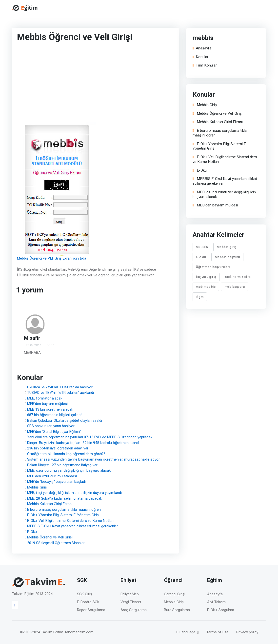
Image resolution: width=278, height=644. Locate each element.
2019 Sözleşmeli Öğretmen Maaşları (56, 543)
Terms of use (217, 632)
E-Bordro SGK (88, 602)
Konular (200, 57)
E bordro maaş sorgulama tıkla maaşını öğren (64, 510)
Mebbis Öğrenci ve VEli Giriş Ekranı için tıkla (52, 258)
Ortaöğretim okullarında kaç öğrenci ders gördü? (66, 454)
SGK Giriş (85, 594)
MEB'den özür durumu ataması (52, 476)
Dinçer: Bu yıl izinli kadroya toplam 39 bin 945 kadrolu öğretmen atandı (83, 443)
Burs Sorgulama (177, 610)
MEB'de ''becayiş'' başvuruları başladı (56, 482)
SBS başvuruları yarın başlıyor (51, 426)
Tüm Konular (205, 65)
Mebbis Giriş (37, 487)
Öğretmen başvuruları (213, 267)
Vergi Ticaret (131, 602)
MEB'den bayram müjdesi (47, 404)
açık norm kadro (238, 277)
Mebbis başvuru (227, 257)
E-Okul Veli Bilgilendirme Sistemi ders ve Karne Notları (70, 521)
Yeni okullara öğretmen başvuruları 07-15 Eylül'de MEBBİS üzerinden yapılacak (90, 437)
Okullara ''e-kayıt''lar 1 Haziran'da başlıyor (60, 387)
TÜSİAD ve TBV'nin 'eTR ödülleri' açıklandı (60, 393)
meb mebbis (206, 287)
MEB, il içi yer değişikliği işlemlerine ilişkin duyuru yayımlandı (74, 493)
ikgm (200, 297)
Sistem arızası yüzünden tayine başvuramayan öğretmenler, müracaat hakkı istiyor (93, 459)
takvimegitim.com (79, 632)
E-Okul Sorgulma (221, 610)
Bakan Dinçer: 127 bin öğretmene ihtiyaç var (62, 465)
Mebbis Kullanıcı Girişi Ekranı (50, 504)
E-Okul (32, 532)
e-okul (201, 257)
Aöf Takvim (216, 602)
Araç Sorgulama (134, 610)
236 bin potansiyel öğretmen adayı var (58, 448)
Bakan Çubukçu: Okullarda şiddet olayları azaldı (65, 421)
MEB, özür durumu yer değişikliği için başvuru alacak (69, 470)
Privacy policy (247, 632)
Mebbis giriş (227, 247)
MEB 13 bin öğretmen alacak (50, 409)
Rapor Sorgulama (91, 610)
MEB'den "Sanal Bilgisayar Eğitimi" (54, 432)
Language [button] (186, 632)
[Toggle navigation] (260, 8)
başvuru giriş (206, 277)
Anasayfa (202, 48)
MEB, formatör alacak (45, 398)
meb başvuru (235, 287)
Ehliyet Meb (130, 594)
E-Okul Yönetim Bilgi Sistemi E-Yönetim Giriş (63, 515)
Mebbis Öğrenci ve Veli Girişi (50, 537)
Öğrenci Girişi (175, 594)
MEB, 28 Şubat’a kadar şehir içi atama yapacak (65, 498)
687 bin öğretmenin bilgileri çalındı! (55, 415)
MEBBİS (202, 247)
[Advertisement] (85, 83)
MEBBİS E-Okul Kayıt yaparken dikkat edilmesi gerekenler (73, 526)
